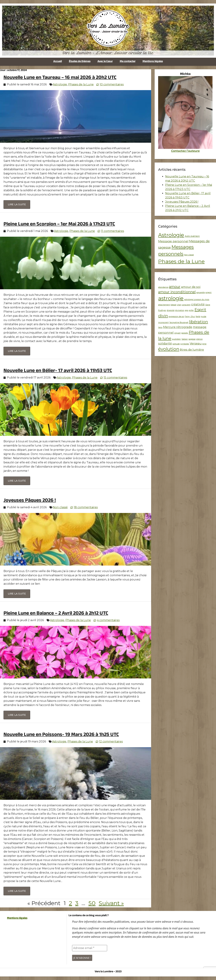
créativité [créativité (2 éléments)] (198, 304)
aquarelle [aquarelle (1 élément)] (201, 293)
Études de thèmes (80, 62)
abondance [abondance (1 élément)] (163, 287)
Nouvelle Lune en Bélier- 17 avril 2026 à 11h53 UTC (58, 371)
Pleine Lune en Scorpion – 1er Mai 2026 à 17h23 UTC (59, 225)
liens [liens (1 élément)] (160, 327)
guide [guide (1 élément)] (204, 317)
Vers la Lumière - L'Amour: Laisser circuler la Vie (108, 53)
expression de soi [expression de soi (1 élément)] (176, 317)
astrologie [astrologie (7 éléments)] (171, 298)
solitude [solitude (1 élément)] (176, 344)
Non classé (60, 507)
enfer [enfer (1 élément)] (191, 310)
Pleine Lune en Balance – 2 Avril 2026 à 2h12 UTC (56, 614)
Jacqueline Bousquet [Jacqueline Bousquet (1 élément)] (179, 322)
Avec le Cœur (105, 62)
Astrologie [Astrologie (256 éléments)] (171, 235)
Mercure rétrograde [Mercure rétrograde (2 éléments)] (178, 327)
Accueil (58, 62)
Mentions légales (153, 62)
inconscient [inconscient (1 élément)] (163, 322)
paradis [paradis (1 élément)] (185, 333)
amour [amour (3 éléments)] (175, 287)
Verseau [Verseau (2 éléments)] (196, 343)
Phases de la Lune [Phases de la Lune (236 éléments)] (181, 261)
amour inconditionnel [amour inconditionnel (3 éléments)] (177, 292)
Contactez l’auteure (185, 151)
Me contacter (128, 62)
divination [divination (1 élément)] (180, 310)
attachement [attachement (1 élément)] (164, 305)
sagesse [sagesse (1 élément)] (192, 339)
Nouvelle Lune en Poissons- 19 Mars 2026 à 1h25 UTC (61, 735)
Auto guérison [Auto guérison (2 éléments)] (192, 236)
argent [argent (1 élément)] (208, 293)
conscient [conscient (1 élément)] (186, 305)
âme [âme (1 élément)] (204, 344)
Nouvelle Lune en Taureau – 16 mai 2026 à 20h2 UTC (60, 78)
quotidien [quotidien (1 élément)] (176, 339)
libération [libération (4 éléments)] (198, 322)
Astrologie (60, 84)
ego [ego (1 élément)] (187, 310)
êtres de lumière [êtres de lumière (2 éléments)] (192, 350)
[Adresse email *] (90, 948)
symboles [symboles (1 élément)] (185, 344)
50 (92, 903)
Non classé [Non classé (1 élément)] (189, 255)
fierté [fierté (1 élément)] (198, 317)
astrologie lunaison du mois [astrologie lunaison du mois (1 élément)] (197, 300)
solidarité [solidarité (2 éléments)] (165, 343)
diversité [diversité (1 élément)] (171, 310)
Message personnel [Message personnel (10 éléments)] (173, 241)
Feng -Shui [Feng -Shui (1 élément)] (190, 317)
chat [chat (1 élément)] (179, 305)
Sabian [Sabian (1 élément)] (185, 339)
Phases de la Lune (81, 84)
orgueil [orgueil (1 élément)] (177, 333)
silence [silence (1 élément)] (199, 339)
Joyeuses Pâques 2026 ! (30, 501)
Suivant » (111, 903)
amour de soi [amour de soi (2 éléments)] (191, 287)
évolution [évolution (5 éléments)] (169, 349)
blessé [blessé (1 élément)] (173, 305)
